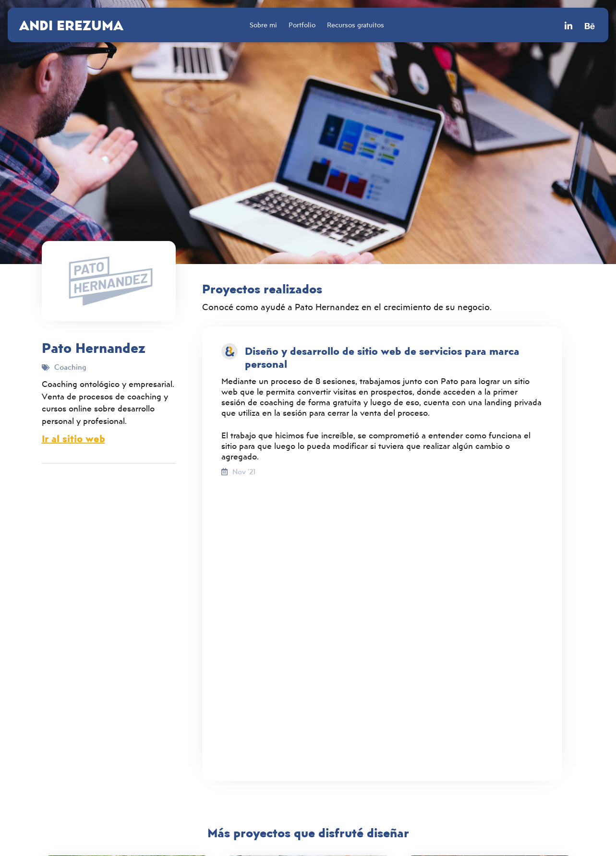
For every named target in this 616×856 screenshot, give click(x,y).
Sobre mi (263, 25)
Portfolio (302, 25)
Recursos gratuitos (356, 25)
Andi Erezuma (71, 25)
